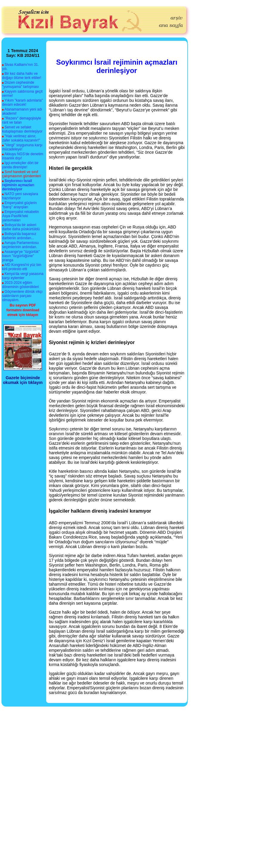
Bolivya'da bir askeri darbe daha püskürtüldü (21, 227)
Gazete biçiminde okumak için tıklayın (23, 380)
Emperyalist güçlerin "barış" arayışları (19, 205)
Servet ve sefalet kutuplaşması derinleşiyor (22, 129)
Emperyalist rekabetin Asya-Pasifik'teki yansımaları (21, 216)
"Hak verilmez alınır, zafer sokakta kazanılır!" (21, 138)
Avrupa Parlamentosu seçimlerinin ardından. (20, 245)
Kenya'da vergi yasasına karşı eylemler (23, 276)
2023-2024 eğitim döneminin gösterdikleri (20, 285)
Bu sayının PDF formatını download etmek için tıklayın (23, 310)
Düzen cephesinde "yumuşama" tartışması (20, 85)
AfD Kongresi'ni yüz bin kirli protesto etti (22, 267)
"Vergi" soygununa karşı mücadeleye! (22, 147)
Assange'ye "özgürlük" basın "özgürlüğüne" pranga (21, 256)
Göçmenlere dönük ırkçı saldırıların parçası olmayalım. (22, 296)
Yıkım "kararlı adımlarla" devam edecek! (22, 102)
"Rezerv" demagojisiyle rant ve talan (22, 120)
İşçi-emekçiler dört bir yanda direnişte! (20, 165)
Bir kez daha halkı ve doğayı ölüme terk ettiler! (22, 76)
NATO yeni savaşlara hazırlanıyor (20, 196)
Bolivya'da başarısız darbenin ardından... (19, 236)
